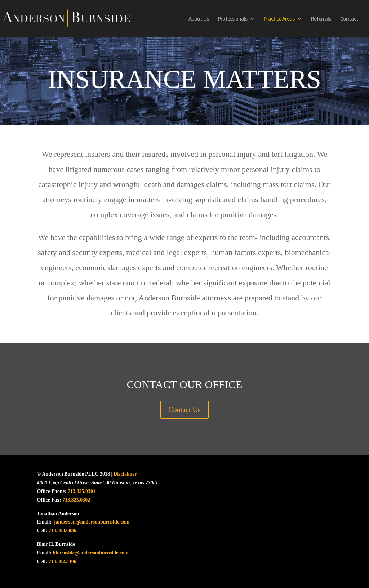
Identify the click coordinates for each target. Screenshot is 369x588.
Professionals (233, 19)
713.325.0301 (82, 491)
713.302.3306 (63, 562)
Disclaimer (125, 474)
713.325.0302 (76, 500)
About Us (199, 19)
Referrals (321, 19)
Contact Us (184, 410)
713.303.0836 (63, 531)
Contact (349, 19)
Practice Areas (279, 19)
